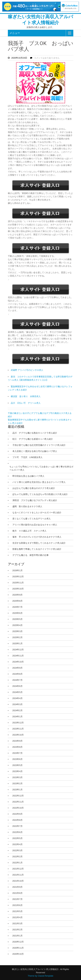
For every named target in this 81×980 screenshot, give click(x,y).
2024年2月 (18, 710)
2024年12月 (18, 650)
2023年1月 (18, 790)
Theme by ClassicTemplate (40, 976)
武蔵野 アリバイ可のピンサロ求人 (27, 370)
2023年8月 (18, 747)
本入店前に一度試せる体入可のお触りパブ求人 (35, 451)
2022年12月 (18, 796)
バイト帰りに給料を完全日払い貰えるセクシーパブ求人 (39, 482)
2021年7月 (18, 899)
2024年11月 (18, 656)
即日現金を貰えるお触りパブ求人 (28, 476)
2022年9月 (18, 814)
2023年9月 (18, 741)
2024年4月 (18, 698)
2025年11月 (18, 583)
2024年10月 (18, 662)
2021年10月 (18, 881)
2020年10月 (18, 954)
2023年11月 (18, 729)
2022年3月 (18, 850)
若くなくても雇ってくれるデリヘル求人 (32, 519)
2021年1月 (18, 936)
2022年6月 (18, 832)
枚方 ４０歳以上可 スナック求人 (29, 531)
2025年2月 (18, 637)
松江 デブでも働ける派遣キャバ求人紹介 (33, 439)
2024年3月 (18, 704)
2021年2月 (18, 930)
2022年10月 (18, 808)
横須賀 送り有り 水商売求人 (26, 396)
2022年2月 (18, 857)
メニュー (15, 33)
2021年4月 (18, 917)
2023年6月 (18, 759)
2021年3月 (18, 923)
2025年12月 (18, 577)
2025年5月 (18, 619)
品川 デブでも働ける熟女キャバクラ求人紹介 (35, 433)
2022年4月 (18, 844)
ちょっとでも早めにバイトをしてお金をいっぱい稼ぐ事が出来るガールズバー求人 (41, 468)
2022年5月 (18, 838)
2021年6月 (18, 905)
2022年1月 (18, 863)
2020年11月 (18, 948)
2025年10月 (18, 589)
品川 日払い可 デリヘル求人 (26, 403)
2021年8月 (18, 893)
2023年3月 (18, 777)
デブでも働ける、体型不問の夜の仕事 (31, 555)
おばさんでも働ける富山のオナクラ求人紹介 (34, 488)
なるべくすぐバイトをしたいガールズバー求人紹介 (37, 513)
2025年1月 (18, 643)
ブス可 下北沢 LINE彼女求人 (28, 457)
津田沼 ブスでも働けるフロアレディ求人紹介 (35, 500)
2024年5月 (18, 692)
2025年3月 (18, 631)
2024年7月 (18, 680)
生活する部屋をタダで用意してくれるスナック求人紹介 (39, 543)
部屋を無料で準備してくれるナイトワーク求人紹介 (37, 549)
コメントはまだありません (47, 58)
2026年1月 (18, 570)
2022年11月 (18, 802)
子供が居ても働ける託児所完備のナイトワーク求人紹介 (39, 445)
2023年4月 (18, 771)
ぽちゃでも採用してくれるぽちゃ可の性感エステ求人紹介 (40, 494)
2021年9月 (18, 887)
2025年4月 (18, 625)
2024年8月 (18, 674)
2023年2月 (18, 783)
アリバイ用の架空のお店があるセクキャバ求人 (35, 525)
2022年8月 (18, 820)
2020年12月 (18, 942)
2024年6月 (18, 686)
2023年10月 (18, 735)
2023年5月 (18, 765)
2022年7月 (18, 826)
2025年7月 (18, 607)
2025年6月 (18, 613)
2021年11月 (18, 875)
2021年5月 (18, 911)
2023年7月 (18, 753)
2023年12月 (18, 723)
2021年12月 (18, 869)
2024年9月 (18, 668)
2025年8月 (18, 601)
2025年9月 (18, 595)
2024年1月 (18, 717)
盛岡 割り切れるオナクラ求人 (27, 506)
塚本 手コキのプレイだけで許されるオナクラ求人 (37, 537)
